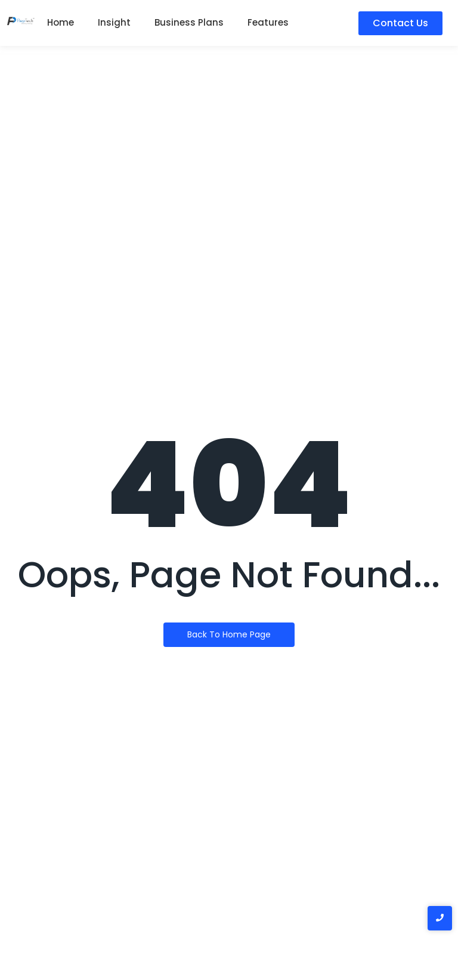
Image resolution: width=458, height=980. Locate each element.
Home (61, 22)
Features (268, 22)
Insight (114, 22)
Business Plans (189, 22)
